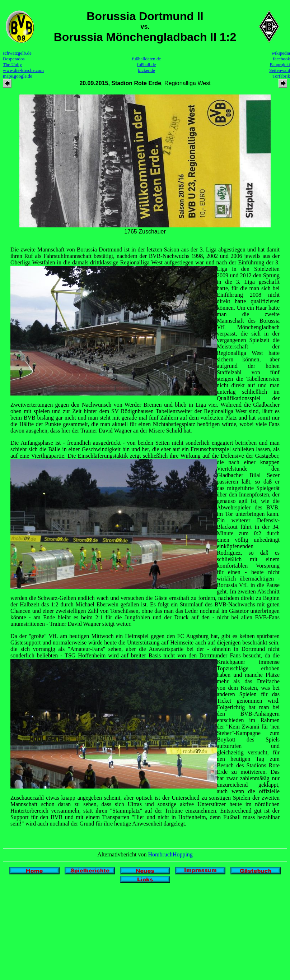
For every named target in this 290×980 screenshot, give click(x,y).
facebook (281, 59)
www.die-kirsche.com (23, 70)
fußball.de (146, 64)
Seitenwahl (280, 70)
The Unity (12, 64)
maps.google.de (18, 76)
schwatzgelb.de (17, 53)
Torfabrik (281, 76)
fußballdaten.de (147, 59)
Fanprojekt (280, 64)
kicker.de (146, 70)
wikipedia (281, 53)
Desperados (14, 59)
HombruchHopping (170, 854)
